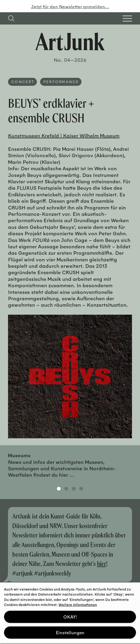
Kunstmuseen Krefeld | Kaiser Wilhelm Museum (64, 135)
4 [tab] (81, 489)
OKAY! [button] (70, 615)
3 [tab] (74, 489)
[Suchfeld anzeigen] (11, 18)
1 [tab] (59, 489)
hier (102, 563)
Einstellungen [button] (70, 631)
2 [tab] (66, 489)
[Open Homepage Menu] (127, 19)
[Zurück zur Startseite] (70, 42)
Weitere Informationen (78, 603)
